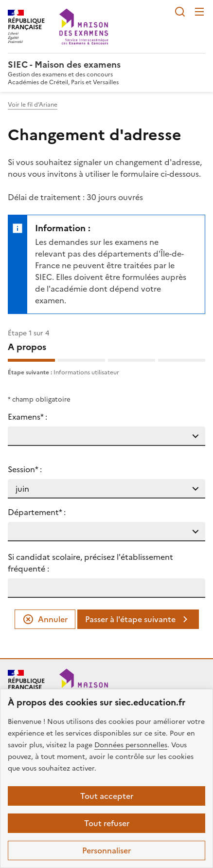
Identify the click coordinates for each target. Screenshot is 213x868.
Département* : (37, 512)
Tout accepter (107, 796)
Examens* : (27, 417)
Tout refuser (107, 823)
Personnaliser (106, 850)
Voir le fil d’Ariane (33, 105)
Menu (199, 12)
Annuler (45, 619)
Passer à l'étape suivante (138, 619)
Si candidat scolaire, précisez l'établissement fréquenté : (90, 563)
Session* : (25, 469)
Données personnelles (131, 745)
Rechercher (180, 12)
